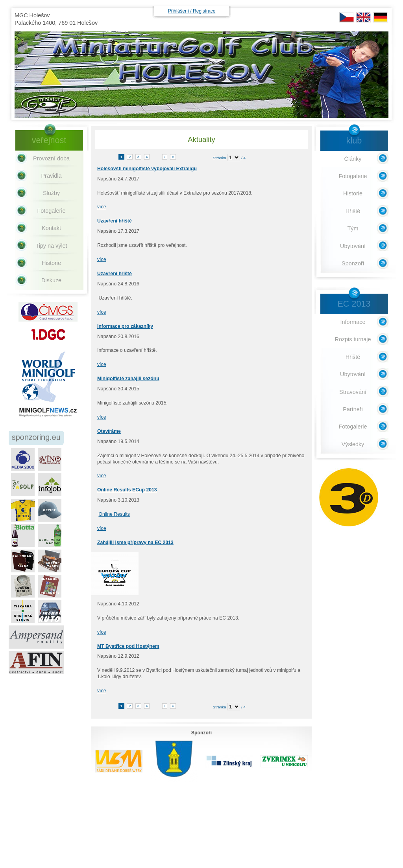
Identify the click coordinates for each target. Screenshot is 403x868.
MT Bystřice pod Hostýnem (128, 646)
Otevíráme (109, 431)
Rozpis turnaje (353, 339)
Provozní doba (51, 158)
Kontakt (51, 228)
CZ (347, 17)
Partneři (353, 409)
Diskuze (51, 280)
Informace (353, 322)
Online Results (114, 514)
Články (353, 159)
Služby (51, 193)
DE (381, 17)
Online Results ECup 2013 (127, 490)
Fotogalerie (52, 211)
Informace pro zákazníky (125, 326)
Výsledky (353, 444)
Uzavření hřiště (115, 221)
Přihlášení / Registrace (192, 11)
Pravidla (52, 176)
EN (364, 17)
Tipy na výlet (51, 246)
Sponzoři (353, 263)
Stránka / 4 (229, 158)
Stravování (353, 392)
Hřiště (353, 211)
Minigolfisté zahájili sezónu (128, 379)
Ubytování (353, 246)
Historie (51, 263)
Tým (353, 228)
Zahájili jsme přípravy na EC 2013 (135, 542)
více (102, 207)
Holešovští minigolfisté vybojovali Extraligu (147, 169)
